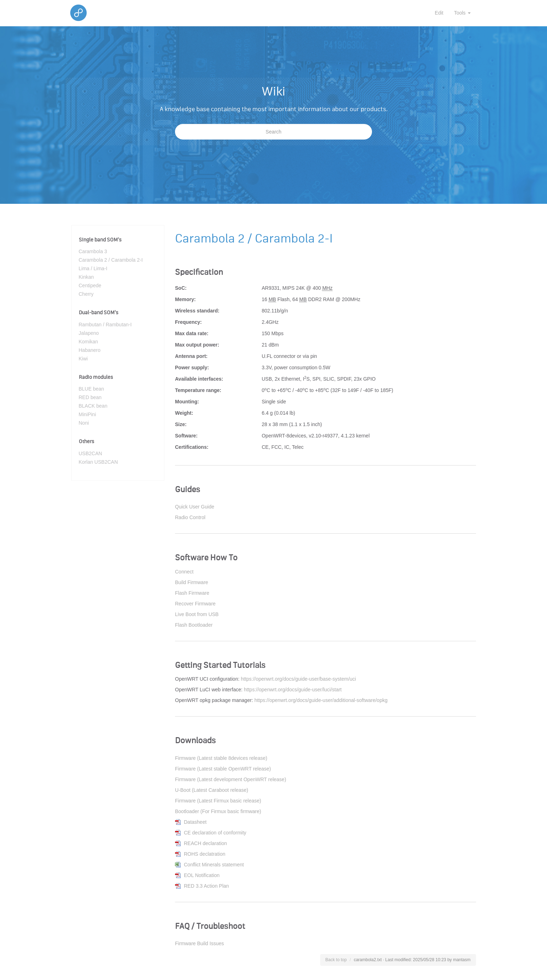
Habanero (90, 350)
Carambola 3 (93, 251)
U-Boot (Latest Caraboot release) (212, 790)
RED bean (90, 397)
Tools (462, 13)
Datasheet (195, 822)
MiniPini (87, 414)
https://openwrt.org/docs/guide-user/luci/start (293, 690)
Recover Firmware (195, 604)
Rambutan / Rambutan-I (105, 325)
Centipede (90, 285)
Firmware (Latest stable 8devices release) (221, 758)
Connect (184, 572)
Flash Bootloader (194, 625)
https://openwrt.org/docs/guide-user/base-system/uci (298, 679)
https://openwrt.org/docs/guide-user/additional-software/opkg (321, 700)
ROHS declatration (205, 854)
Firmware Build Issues (199, 943)
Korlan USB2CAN (99, 462)
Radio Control (190, 517)
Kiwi (83, 359)
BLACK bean (93, 406)
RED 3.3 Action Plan (206, 886)
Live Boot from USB (197, 614)
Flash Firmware (192, 593)
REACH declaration (205, 843)
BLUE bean (92, 389)
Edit (439, 13)
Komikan (88, 342)
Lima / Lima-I (93, 268)
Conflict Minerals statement (214, 865)
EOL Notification (202, 875)
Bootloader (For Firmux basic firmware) (218, 811)
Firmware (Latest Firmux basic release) (218, 801)
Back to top (336, 960)
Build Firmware (192, 582)
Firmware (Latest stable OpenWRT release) (223, 769)
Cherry (86, 294)
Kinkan (86, 277)
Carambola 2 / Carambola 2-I (111, 260)
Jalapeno (89, 333)
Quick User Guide (195, 507)
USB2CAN (91, 453)
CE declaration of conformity (215, 833)
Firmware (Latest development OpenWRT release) (231, 779)
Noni (84, 423)
